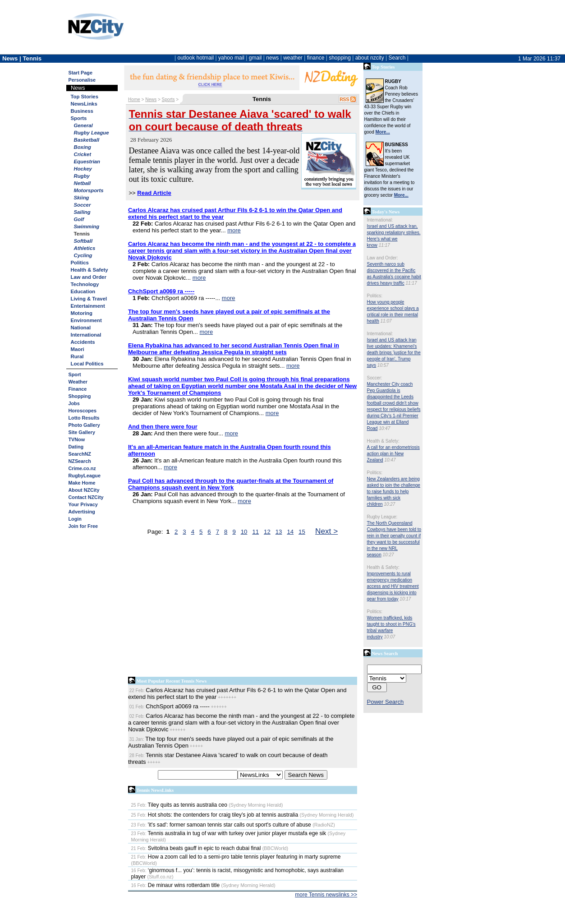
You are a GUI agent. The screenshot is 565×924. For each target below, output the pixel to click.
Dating (76, 447)
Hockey (83, 169)
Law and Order (89, 277)
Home (134, 99)
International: (380, 220)
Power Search (386, 702)
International (86, 335)
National (81, 328)
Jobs (74, 403)
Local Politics (87, 364)
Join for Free (83, 526)
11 (255, 532)
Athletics (85, 248)
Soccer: (375, 378)
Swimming (87, 226)
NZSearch (80, 461)
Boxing (83, 147)
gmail (255, 58)
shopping (340, 58)
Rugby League (92, 133)
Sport (75, 374)
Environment (86, 320)
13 (279, 532)
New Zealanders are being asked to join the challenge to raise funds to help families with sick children (394, 492)
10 (244, 532)
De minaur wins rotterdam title (176, 885)
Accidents (83, 342)
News (151, 99)
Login (75, 519)
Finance (78, 389)
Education (83, 291)
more (234, 230)
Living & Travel (89, 299)
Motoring (82, 313)
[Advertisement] (243, 608)
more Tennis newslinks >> (326, 895)
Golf (79, 219)
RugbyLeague (85, 476)
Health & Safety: (383, 441)
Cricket (83, 154)
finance (316, 58)
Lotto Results (84, 418)
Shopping (80, 396)
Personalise (82, 80)
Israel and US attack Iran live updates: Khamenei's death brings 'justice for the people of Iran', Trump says (394, 353)
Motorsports (89, 190)
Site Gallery (82, 432)
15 (302, 532)
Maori (78, 349)
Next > (326, 531)
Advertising (82, 512)
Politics (80, 263)
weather (293, 58)
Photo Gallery (84, 425)
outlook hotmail (195, 58)
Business (82, 111)
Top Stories (85, 97)
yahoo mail (231, 58)
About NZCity (84, 490)
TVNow (77, 439)
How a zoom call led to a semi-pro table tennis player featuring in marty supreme (236, 857)
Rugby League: (382, 517)
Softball (83, 241)
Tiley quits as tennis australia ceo (179, 805)
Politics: (375, 296)
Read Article (154, 193)
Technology (85, 284)
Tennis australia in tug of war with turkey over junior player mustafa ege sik (229, 833)
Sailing (82, 212)
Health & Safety (90, 270)
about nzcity (370, 58)
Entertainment (88, 306)
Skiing (82, 198)
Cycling (83, 255)
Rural (77, 356)
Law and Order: (383, 258)
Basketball (87, 140)
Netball (83, 183)
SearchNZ (80, 454)
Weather (78, 382)
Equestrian (87, 162)
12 (267, 532)
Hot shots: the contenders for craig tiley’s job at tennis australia (215, 815)
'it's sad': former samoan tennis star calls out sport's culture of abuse (221, 825)
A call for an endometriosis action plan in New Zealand (393, 454)
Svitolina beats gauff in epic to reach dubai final (196, 848)
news (272, 58)
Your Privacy (83, 504)
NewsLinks (84, 104)
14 (290, 532)
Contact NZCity (86, 497)
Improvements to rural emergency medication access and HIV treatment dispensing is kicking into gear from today (393, 586)
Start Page (80, 73)
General (83, 125)
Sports (79, 118)
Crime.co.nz (82, 468)
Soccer (83, 205)
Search (397, 58)
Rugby (82, 176)
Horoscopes (83, 411)
